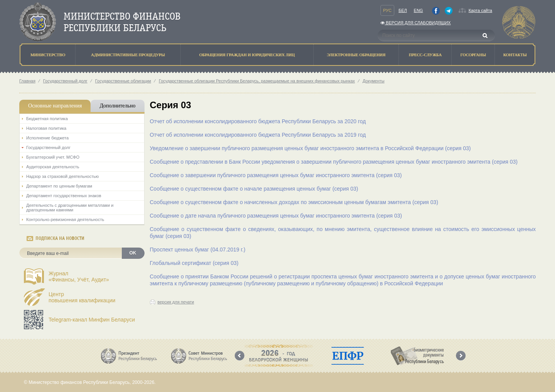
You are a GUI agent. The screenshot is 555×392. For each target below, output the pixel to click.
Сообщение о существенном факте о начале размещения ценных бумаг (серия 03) (254, 189)
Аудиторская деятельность (53, 167)
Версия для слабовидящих (415, 23)
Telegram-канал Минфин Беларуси (92, 320)
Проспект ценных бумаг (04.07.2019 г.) (198, 250)
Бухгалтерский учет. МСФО (53, 157)
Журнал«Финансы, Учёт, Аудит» (79, 276)
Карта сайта (480, 10)
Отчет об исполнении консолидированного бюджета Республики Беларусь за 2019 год (258, 135)
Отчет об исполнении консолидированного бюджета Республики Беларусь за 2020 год (258, 121)
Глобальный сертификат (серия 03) (194, 263)
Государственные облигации (123, 81)
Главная (27, 81)
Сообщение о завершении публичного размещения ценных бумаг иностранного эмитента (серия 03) (276, 175)
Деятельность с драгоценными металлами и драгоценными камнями (70, 208)
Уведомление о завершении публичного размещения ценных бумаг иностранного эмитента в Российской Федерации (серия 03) (310, 148)
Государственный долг (65, 81)
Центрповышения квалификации (82, 297)
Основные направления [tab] (55, 106)
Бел (403, 10)
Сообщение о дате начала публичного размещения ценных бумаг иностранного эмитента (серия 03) (276, 216)
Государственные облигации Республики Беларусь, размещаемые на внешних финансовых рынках (257, 81)
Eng (419, 10)
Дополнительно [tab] (117, 106)
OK (133, 253)
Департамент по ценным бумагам (59, 186)
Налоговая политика (46, 128)
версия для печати (176, 302)
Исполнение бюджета (47, 138)
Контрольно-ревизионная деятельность (65, 219)
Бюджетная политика (47, 119)
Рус (387, 10)
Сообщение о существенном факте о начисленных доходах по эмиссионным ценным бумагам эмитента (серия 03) (294, 202)
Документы (374, 81)
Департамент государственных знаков (64, 196)
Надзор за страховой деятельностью (62, 176)
